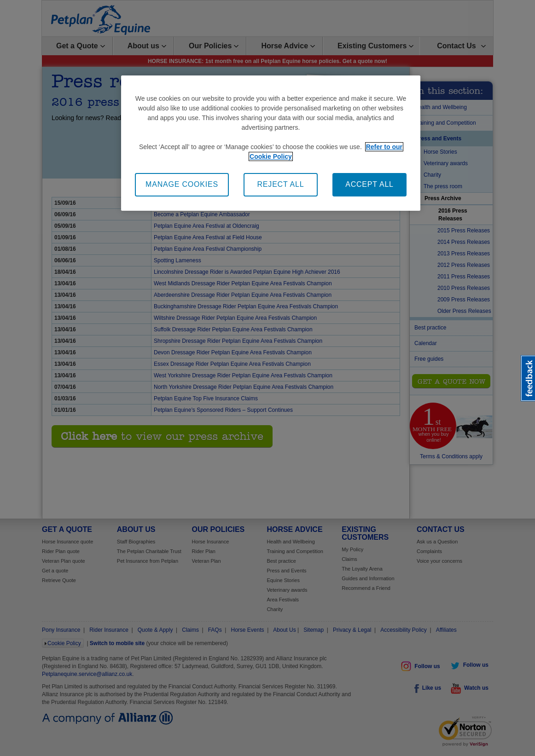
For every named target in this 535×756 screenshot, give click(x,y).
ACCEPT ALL (369, 184)
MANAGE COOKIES (182, 184)
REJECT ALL (281, 184)
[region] (271, 143)
